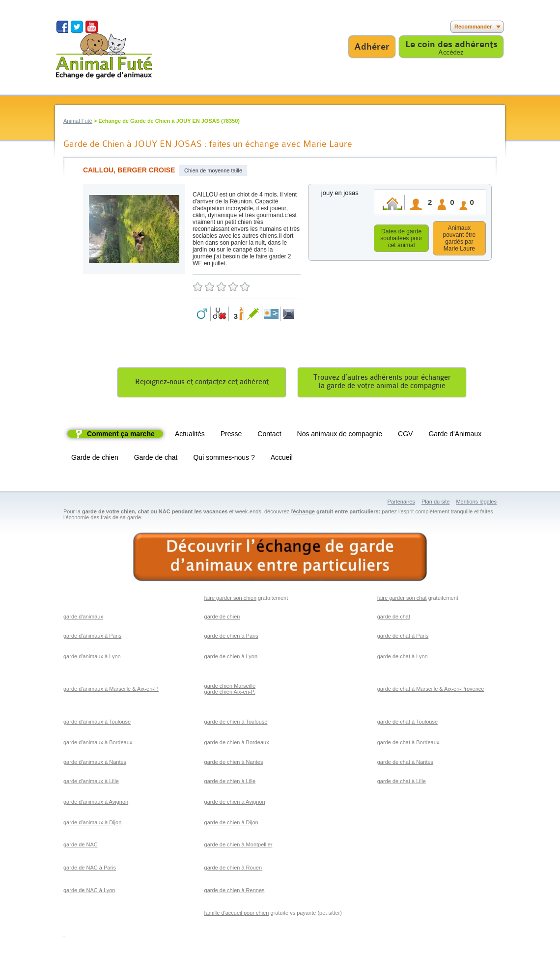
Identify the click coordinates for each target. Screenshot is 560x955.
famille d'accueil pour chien (237, 914)
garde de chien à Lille (230, 783)
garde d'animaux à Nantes (95, 763)
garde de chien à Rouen (233, 869)
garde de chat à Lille (402, 783)
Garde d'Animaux (455, 435)
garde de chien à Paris (231, 637)
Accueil (282, 459)
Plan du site (435, 503)
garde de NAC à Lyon (89, 892)
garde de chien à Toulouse (236, 723)
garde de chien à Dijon (231, 824)
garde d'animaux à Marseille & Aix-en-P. (111, 690)
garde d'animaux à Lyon (92, 658)
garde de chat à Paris (403, 637)
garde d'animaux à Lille (91, 783)
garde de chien (222, 618)
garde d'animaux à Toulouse (97, 723)
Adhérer (372, 47)
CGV (405, 435)
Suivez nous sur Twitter (77, 27)
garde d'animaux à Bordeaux (98, 744)
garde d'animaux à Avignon (96, 803)
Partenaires (401, 503)
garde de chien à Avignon (235, 803)
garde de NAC (81, 846)
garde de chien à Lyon (231, 658)
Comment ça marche (121, 435)
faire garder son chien (230, 599)
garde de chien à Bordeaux (237, 744)
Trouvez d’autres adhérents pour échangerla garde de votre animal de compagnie (382, 383)
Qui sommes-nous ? (224, 459)
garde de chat (394, 618)
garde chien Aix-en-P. (230, 693)
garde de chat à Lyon (403, 658)
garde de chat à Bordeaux (408, 744)
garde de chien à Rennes (235, 892)
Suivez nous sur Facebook (62, 27)
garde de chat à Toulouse (407, 723)
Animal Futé (78, 121)
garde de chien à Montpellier (238, 846)
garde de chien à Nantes (234, 763)
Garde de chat (156, 459)
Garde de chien (95, 459)
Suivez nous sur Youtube (92, 27)
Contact (269, 435)
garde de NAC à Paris (90, 869)
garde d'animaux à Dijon (92, 824)
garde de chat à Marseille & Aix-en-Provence (431, 690)
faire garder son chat (402, 599)
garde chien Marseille (230, 687)
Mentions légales (476, 503)
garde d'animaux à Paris (92, 637)
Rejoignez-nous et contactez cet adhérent (202, 383)
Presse (231, 435)
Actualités (190, 435)
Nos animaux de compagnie (340, 435)
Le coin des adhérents (451, 44)
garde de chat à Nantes (405, 763)
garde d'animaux (83, 618)
